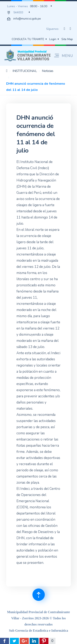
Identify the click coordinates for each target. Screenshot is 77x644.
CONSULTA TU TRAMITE (28, 39)
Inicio (7, 71)
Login (53, 39)
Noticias (48, 71)
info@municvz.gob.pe (27, 19)
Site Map (67, 39)
